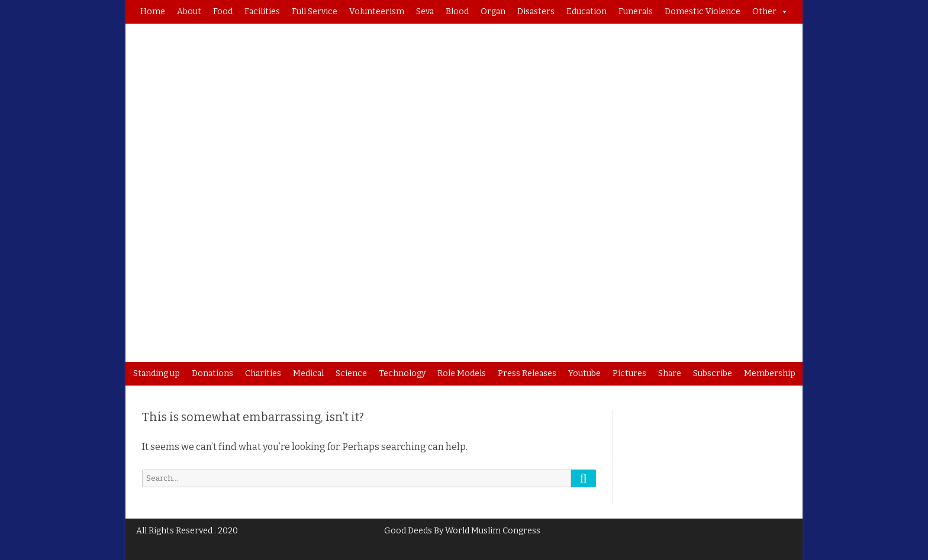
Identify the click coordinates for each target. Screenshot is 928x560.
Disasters (536, 12)
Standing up (157, 373)
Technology (402, 373)
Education (587, 12)
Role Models (462, 373)
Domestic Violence (703, 12)
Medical (308, 373)
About (189, 12)
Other (770, 12)
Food (223, 12)
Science (351, 373)
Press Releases (527, 373)
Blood (457, 12)
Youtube (584, 373)
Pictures (629, 373)
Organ (493, 12)
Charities (263, 373)
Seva (425, 12)
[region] (464, 193)
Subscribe (713, 373)
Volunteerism (377, 12)
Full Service (315, 12)
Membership (770, 373)
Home (153, 12)
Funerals (636, 12)
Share (670, 373)
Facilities (262, 12)
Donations (212, 373)
